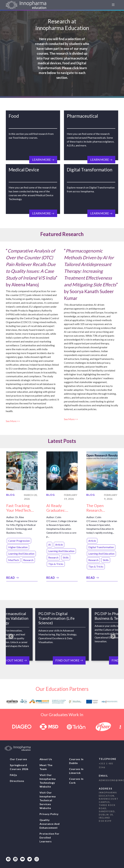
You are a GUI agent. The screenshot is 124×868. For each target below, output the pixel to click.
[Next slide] (113, 636)
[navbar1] (113, 5)
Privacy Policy (49, 814)
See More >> (13, 421)
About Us (46, 759)
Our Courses (18, 759)
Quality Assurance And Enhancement (50, 824)
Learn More (43, 160)
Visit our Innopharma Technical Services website (48, 800)
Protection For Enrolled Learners (50, 837)
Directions (17, 781)
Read (13, 578)
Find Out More (69, 660)
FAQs (13, 775)
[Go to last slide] (11, 636)
